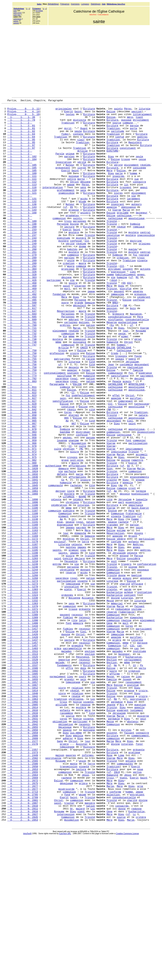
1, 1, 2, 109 (22, 188)
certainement (133, 771)
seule (78, 137)
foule (138, 407)
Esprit (69, 114)
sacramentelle (72, 758)
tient (139, 120)
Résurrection (66, 353)
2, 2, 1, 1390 (23, 724)
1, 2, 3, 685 (22, 360)
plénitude (63, 265)
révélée (145, 178)
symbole (65, 444)
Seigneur (142, 235)
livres (82, 181)
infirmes (88, 886)
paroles (69, 168)
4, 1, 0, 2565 (23, 893)
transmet (112, 609)
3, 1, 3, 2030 (23, 839)
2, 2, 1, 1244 (23, 663)
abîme (82, 933)
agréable (117, 822)
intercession (66, 957)
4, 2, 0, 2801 (23, 940)
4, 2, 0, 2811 (23, 950)
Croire (63, 400)
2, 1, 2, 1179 (23, 630)
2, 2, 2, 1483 (23, 758)
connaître (139, 198)
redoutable (123, 711)
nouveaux (143, 663)
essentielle (134, 582)
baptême (65, 498)
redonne (136, 950)
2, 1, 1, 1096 (23, 582)
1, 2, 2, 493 (22, 336)
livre (71, 569)
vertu (142, 782)
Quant (84, 134)
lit (126, 201)
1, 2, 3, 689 (22, 363)
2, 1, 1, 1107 (23, 593)
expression (118, 306)
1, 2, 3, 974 (22, 525)
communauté (115, 427)
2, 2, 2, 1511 (23, 761)
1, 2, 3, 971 (22, 518)
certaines (71, 367)
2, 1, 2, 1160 (23, 609)
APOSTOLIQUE (137, 441)
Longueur (85, 4)
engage (140, 556)
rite (74, 724)
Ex (112, 370)
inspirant (117, 225)
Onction (112, 768)
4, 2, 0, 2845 (23, 960)
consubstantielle (120, 360)
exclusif (60, 630)
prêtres (65, 370)
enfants (134, 630)
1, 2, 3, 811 (22, 444)
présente (85, 711)
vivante (142, 292)
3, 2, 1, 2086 (23, 862)
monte (74, 896)
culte (82, 515)
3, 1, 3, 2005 (23, 825)
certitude (117, 137)
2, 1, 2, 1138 (23, 603)
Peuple (117, 437)
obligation (60, 846)
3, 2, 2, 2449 (23, 886)
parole (134, 130)
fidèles (68, 721)
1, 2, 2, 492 (22, 333)
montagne (89, 856)
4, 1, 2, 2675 (23, 920)
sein (63, 458)
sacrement (147, 431)
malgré (80, 950)
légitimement (134, 518)
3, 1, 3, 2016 (23, 832)
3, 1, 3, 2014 (23, 829)
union (82, 893)
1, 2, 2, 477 (22, 329)
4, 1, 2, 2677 (23, 923)
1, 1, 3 (20, 238)
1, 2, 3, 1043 (23, 559)
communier (139, 508)
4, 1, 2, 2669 (23, 913)
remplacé (139, 252)
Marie (126, 232)
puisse (126, 532)
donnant (85, 663)
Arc (122, 825)
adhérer (68, 866)
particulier (147, 626)
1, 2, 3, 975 (22, 529)
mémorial (117, 704)
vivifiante (115, 363)
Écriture (89, 110)
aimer (125, 383)
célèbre (78, 579)
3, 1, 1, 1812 (23, 805)
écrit (68, 134)
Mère (110, 184)
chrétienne (67, 663)
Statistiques (96, 4)
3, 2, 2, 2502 (23, 889)
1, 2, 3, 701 (22, 367)
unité (71, 292)
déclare (80, 650)
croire (75, 404)
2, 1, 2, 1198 (23, 643)
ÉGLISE (111, 397)
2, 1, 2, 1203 (23, 650)
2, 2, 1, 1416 (23, 731)
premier (74, 640)
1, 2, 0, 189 (22, 245)
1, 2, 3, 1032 (23, 549)
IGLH (117, 906)
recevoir (77, 717)
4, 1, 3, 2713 (23, 930)
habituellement (126, 309)
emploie (78, 862)
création (123, 289)
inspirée (118, 191)
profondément (66, 208)
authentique (53, 539)
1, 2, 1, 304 (22, 302)
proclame (123, 235)
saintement (17, 19)
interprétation (52, 205)
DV (72, 228)
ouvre (65, 343)
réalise (126, 724)
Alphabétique (53, 4)
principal (68, 302)
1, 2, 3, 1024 (23, 545)
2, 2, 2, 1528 (23, 771)
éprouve (142, 751)
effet (116, 454)
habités (72, 279)
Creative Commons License (127, 977)
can (139, 755)
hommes (121, 394)
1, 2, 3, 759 (22, 424)
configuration (147, 657)
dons (83, 782)
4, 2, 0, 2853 (23, 964)
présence (140, 333)
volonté (112, 859)
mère (130, 120)
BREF (115, 343)
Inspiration (64, 174)
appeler (72, 424)
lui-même (39, 11)
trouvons (121, 407)
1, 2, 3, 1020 (23, 542)
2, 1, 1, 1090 (23, 579)
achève (128, 690)
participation (138, 512)
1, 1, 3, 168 (22, 235)
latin (82, 724)
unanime (74, 508)
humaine (122, 313)
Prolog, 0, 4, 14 (23, 114)
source (117, 127)
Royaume (141, 377)
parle (119, 188)
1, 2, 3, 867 (22, 488)
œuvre (82, 296)
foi (135, 286)
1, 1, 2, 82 (21, 137)
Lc (134, 957)
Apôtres (138, 633)
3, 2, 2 (20, 876)
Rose (110, 886)
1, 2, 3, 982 (22, 532)
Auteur (70, 178)
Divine (75, 249)
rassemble (66, 836)
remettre (137, 532)
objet (138, 387)
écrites (126, 856)
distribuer (83, 498)
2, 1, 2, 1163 (23, 616)
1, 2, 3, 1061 (23, 569)
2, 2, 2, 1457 (23, 751)
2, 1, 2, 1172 (23, 626)
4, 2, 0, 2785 (23, 933)
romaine (122, 566)
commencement (140, 862)
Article (83, 161)
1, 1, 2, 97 (21, 154)
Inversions (75, 4)
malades (67, 761)
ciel (133, 306)
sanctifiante (120, 431)
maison (60, 886)
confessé (76, 269)
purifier (136, 458)
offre (69, 782)
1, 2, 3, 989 (22, 535)
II (73, 451)
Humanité (112, 910)
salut (67, 323)
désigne (85, 198)
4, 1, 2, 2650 (23, 900)
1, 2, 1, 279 (22, 286)
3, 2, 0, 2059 (23, 859)
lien (139, 792)
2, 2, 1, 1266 (23, 670)
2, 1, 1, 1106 (23, 589)
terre (85, 630)
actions (145, 302)
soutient (73, 427)
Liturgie (64, 633)
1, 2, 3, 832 (22, 468)
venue (122, 380)
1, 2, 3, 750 (22, 400)
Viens (123, 913)
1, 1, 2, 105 (22, 178)
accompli (142, 525)
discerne (143, 839)
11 (73, 603)
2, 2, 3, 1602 (23, 785)
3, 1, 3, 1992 (23, 822)
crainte (112, 556)
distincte (80, 124)
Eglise (111, 238)
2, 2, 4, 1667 (23, 802)
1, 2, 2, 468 (22, 319)
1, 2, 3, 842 (22, 471)
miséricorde (66, 927)
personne (73, 660)
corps (64, 842)
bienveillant (140, 572)
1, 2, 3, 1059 (23, 566)
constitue (113, 262)
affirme (115, 788)
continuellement (55, 427)
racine (90, 410)
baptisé (136, 670)
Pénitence (82, 768)
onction (90, 761)
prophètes (72, 238)
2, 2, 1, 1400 (23, 728)
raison (126, 792)
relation (77, 805)
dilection (113, 933)
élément (64, 599)
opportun (64, 771)
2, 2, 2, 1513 (23, 765)
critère (141, 960)
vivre (62, 805)
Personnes (68, 356)
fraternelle (134, 596)
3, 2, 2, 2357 (23, 879)
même (72, 383)
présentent (63, 181)
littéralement (142, 117)
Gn (129, 539)
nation (90, 370)
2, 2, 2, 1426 (23, 741)
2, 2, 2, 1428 (23, 744)
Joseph (127, 795)
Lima (121, 886)
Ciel (130, 485)
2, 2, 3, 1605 (23, 788)
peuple (70, 606)
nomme (110, 309)
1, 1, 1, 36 (21, 120)
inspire (85, 556)
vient (81, 954)
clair (81, 147)
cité (92, 471)
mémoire (78, 728)
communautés (125, 896)
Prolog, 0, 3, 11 (23, 110)
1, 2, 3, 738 (22, 387)
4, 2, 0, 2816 (23, 954)
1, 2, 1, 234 (22, 259)
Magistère (135, 151)
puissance (80, 390)
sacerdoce (62, 434)
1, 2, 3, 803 (22, 437)
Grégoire (118, 356)
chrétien (69, 518)
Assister (82, 873)
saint (15, 11)
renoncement (134, 798)
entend (124, 647)
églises (84, 367)
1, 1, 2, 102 (22, 168)
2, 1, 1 (20, 576)
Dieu (111, 168)
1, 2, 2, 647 (22, 353)
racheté (123, 606)
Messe (110, 701)
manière (90, 943)
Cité (92, 414)
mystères (69, 626)
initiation (144, 690)
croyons (72, 529)
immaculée (117, 333)
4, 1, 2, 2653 (23, 903)
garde (128, 687)
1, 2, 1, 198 (22, 249)
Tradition (68, 127)
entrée (57, 657)
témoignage (73, 680)
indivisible (119, 522)
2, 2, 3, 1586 (23, 782)
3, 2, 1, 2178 (23, 873)
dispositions (146, 498)
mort (67, 326)
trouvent (126, 205)
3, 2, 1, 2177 (23, 869)
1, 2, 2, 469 (22, 323)
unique (70, 164)
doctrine (136, 269)
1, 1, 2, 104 (22, 171)
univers (85, 235)
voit (114, 653)
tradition (61, 819)
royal (74, 434)
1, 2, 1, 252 (22, 276)
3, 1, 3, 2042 (23, 846)
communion (59, 242)
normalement (58, 792)
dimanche (80, 620)
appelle (112, 228)
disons (139, 620)
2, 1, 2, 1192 (23, 636)
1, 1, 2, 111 (22, 191)
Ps (142, 778)
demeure (64, 542)
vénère (121, 626)
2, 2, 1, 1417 (23, 734)
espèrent (123, 832)
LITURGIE (69, 576)
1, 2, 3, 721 (22, 373)
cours (82, 792)
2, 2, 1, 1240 (23, 660)
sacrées (81, 613)
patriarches (62, 410)
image (91, 329)
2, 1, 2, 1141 (23, 606)
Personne (63, 249)
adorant (74, 363)
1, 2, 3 (20, 397)
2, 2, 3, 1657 (23, 798)
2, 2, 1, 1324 (23, 694)
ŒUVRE (82, 576)
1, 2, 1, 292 (22, 299)
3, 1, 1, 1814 (23, 809)
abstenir (133, 846)
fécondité (71, 653)
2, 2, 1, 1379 (23, 714)
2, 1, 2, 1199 (23, 647)
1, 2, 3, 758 (22, 421)
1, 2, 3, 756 (22, 414)
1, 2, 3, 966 (22, 512)
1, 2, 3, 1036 (23, 552)
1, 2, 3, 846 (22, 475)
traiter (69, 943)
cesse (142, 171)
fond (67, 933)
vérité (82, 174)
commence (73, 286)
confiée (116, 630)
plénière (69, 593)
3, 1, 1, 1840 (23, 812)
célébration (59, 586)
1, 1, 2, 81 (21, 130)
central (145, 259)
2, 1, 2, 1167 (23, 620)
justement (137, 832)
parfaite (70, 545)
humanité (112, 390)
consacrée (122, 947)
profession (57, 404)
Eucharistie (115, 690)
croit (132, 566)
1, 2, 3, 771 (22, 427)
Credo (115, 404)
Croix (64, 822)
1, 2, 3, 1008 (23, 539)
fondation (59, 333)
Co (63, 556)
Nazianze (136, 356)
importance (136, 586)
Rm (115, 819)
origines (144, 272)
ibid (114, 316)
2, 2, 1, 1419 (23, 738)
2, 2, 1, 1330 (23, 697)
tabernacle (127, 714)
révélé (121, 252)
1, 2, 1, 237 (22, 262)
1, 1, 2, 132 (22, 222)
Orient (133, 623)
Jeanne (111, 825)
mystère (74, 259)
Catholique (124, 400)
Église (111, 114)
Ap (67, 485)
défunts (62, 549)
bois (133, 350)
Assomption (79, 512)
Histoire (89, 876)
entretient (137, 933)
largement (134, 218)
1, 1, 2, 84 (21, 141)
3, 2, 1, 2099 (23, 866)
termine (141, 569)
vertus (137, 906)
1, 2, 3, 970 (22, 515)
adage (71, 201)
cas (136, 758)
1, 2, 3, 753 (22, 407)
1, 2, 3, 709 (22, 370)
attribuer (114, 302)
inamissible (66, 211)
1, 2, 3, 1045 (23, 562)
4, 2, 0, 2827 (23, 957)
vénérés (138, 329)
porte (134, 134)
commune (128, 127)
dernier (61, 569)
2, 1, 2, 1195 (23, 640)
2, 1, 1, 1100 (23, 586)
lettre (72, 195)
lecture (69, 252)
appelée (116, 458)
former (86, 424)
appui (144, 205)
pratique (134, 883)
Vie (65, 383)
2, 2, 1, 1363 (23, 704)
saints (118, 110)
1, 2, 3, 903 (22, 498)
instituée (139, 761)
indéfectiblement (83, 454)
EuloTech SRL (65, 977)
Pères (128, 110)
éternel (74, 478)
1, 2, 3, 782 (22, 434)
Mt (137, 313)
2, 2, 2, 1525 (23, 768)
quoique (126, 124)
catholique (124, 238)
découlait (80, 346)
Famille (112, 795)
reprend (144, 286)
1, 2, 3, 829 (22, 464)
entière (131, 893)
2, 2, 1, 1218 (23, 653)
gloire (73, 319)
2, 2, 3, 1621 (23, 792)
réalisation (135, 421)
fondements (64, 778)
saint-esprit (17, 13)
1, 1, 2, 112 (22, 198)
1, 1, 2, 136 (22, 225)
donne (122, 670)
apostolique (137, 242)
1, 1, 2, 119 (22, 208)
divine (115, 697)
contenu (78, 141)
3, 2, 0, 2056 (23, 856)
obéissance (129, 228)
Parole (60, 164)
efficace (137, 680)
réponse (85, 825)
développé (66, 920)
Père (140, 360)
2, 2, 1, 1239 (23, 657)
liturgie (144, 110)
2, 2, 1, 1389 (23, 721)
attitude (61, 825)
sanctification (63, 461)
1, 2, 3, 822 (22, 451)
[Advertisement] (35, 61)
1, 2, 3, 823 (22, 454)
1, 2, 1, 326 (22, 306)
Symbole (135, 249)
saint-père (17, 15)
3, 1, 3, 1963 (23, 819)
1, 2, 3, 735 (22, 383)
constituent (128, 157)
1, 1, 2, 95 (21, 147)
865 (66, 481)
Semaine (90, 343)
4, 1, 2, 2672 (23, 916)
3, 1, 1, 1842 (23, 815)
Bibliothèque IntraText (116, 4)
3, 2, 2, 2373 (23, 883)
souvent (128, 302)
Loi (93, 819)
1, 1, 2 (20, 127)
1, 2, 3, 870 (22, 495)
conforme (115, 930)
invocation (71, 684)
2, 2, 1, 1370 (23, 707)
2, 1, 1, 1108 (23, 596)
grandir (69, 795)
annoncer (146, 674)
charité (125, 680)
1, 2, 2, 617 (22, 350)
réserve (71, 667)
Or (72, 950)
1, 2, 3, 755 (22, 410)
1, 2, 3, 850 (22, 478)
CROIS (84, 397)
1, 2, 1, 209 (22, 252)
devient (139, 434)
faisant (139, 707)
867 (74, 488)
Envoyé (113, 593)
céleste (56, 579)
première (77, 755)
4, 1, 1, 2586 (23, 896)
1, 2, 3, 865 (22, 481)
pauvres (71, 886)
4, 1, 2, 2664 (23, 910)
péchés (67, 505)
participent (144, 734)
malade (60, 775)
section (136, 114)
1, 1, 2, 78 (21, 124)
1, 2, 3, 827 (22, 458)
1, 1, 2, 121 (22, 211)
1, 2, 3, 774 (22, 431)
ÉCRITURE (112, 161)
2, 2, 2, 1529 (23, 775)
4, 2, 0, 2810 (23, 947)
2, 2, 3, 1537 (23, 778)
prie (140, 923)
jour (126, 377)
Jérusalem (132, 414)
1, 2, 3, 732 (22, 377)
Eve (142, 529)
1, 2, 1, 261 (22, 282)
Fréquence (65, 4)
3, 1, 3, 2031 (23, 842)
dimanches (137, 721)
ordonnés (67, 694)
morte (81, 195)
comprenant (126, 461)
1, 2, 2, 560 (22, 343)
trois (68, 245)
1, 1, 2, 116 (22, 205)
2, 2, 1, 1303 (23, 687)
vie (133, 215)
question (140, 825)
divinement (131, 178)
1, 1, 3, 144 (22, 232)
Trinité (112, 245)
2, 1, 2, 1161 (23, 613)
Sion (110, 542)
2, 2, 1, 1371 (23, 711)
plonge (133, 660)
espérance (145, 427)
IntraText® (27, 977)
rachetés (76, 562)
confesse (139, 340)
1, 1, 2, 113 (22, 201)
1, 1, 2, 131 (22, 218)
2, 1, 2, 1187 (23, 633)
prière (117, 748)
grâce (58, 758)
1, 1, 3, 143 (22, 228)
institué (133, 802)
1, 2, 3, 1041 (23, 556)
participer (54, 316)
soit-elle (77, 532)
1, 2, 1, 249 (22, 272)
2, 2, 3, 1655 (23, 795)
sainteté (16, 23)
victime (136, 711)
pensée (90, 505)
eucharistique (128, 367)
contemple (126, 417)
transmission (69, 900)
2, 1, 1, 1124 (23, 599)
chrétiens (72, 582)
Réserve (112, 367)
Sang (60, 869)
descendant (142, 417)
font (128, 508)
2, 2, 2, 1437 (23, 748)
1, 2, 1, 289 (22, 289)
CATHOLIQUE (124, 397)
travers (126, 657)
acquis (127, 437)
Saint (78, 114)
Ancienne (74, 697)
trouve (126, 171)
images (70, 613)
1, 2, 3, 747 (22, 394)
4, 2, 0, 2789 (23, 937)
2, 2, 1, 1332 (23, 701)
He (115, 778)
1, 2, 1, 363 (22, 313)
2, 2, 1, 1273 (23, 677)
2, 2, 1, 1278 (23, 684)
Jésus (85, 910)
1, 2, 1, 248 (22, 269)
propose (74, 232)
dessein (74, 421)
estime (121, 616)
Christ (75, 198)
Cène (110, 728)
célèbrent (144, 336)
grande (79, 343)
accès (84, 218)
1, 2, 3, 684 (22, 356)
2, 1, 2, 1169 (23, 623)
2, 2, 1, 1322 (23, 690)
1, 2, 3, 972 (22, 522)
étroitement (141, 124)
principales (64, 110)
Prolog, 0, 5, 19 (23, 117)
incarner (80, 323)
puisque (74, 191)
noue (140, 903)
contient (130, 694)
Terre (91, 896)
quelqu (133, 279)
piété (68, 687)
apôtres (142, 144)
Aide (104, 4)
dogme (82, 276)
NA (126, 346)
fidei (65, 141)
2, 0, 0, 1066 (23, 572)
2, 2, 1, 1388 (23, 717)
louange (62, 508)
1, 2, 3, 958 (22, 505)
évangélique (65, 609)
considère (134, 650)
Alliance (88, 697)
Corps (68, 475)
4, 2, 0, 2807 (23, 943)
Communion (65, 596)
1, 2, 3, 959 (22, 508)
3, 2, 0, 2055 (23, 852)
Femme (135, 603)
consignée (139, 181)
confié (120, 144)
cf (66, 228)
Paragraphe (57, 441)
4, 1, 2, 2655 (23, 906)
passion (112, 350)
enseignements (139, 552)
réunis (72, 471)
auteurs (136, 225)
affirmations (77, 539)
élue (60, 606)
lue (136, 195)
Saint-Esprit (140, 589)
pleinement (60, 377)
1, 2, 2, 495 (22, 340)
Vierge (117, 232)
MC (82, 518)
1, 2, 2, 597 (22, 346)
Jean (111, 417)
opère (132, 410)
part (121, 582)
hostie (77, 822)
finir (139, 873)
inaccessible (146, 262)
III (87, 269)
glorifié (126, 326)
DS (124, 319)
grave (65, 532)
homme (134, 188)
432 (129, 319)
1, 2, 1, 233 (22, 255)
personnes (80, 245)
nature (143, 478)
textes (70, 117)
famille (138, 424)
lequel (120, 410)
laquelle (142, 579)
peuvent (119, 329)
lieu (83, 640)
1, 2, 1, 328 (22, 309)
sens (83, 205)
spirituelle (138, 819)
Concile (68, 650)
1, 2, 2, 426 (22, 316)
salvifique (64, 431)
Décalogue (65, 852)
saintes (16, 21)
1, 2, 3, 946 (22, 502)
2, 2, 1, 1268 (23, 674)
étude (82, 222)
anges (141, 309)
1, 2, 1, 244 (22, 265)
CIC (132, 755)
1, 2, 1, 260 (22, 279)
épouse (66, 741)
